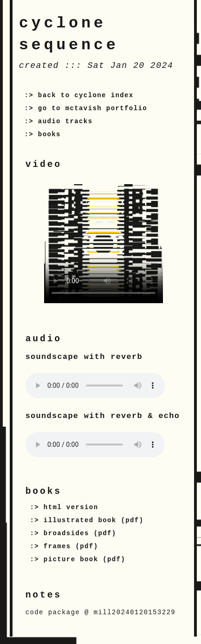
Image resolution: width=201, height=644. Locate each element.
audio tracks (65, 121)
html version (71, 507)
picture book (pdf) (84, 559)
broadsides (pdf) (80, 533)
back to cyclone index (86, 95)
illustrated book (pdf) (94, 520)
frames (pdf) (71, 546)
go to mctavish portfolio (93, 108)
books (49, 134)
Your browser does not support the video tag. (104, 244)
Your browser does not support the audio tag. (95, 385)
